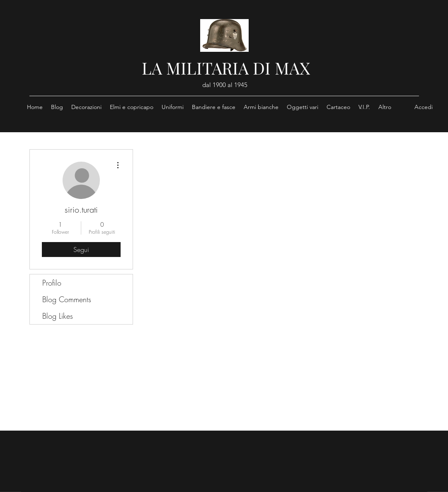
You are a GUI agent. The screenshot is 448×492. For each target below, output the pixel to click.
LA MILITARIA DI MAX (226, 68)
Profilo (52, 283)
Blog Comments (67, 299)
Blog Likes (58, 316)
